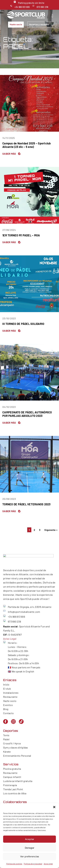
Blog (6, 709)
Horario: (13, 643)
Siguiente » (51, 530)
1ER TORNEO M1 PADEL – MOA (21, 235)
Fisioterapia (10, 785)
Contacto (8, 713)
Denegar (30, 848)
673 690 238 (42, 7)
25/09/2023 (9, 499)
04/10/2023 (9, 407)
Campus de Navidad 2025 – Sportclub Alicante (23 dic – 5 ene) (27, 145)
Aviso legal (48, 864)
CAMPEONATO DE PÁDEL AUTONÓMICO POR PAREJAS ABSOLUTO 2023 (27, 414)
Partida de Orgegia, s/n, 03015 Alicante (30, 607)
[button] (54, 807)
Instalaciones (11, 693)
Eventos (8, 705)
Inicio (6, 684)
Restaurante (10, 697)
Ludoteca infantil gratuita (18, 781)
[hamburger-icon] (52, 16)
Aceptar (30, 839)
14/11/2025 (9, 138)
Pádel (6, 739)
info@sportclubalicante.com (24, 612)
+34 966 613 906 (22, 7)
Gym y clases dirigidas (16, 747)
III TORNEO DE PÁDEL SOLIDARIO (23, 324)
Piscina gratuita (12, 769)
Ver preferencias (30, 857)
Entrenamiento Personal (17, 756)
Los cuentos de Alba (15, 793)
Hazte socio (10, 701)
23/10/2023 (9, 318)
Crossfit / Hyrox (12, 743)
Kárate (7, 752)
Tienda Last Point (13, 789)
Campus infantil (12, 777)
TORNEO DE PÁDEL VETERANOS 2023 (27, 504)
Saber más (9, 154)
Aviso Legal (10, 639)
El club (7, 689)
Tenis (6, 735)
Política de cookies (14, 864)
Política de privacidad (33, 864)
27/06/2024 (9, 230)
